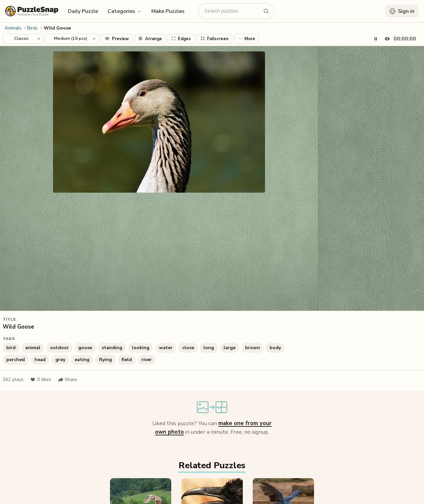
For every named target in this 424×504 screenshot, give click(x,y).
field (127, 360)
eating (82, 360)
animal (33, 348)
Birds (32, 28)
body (275, 348)
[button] (125, 11)
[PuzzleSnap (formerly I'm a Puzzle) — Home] (32, 11)
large (230, 348)
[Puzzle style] (23, 39)
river (147, 360)
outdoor (59, 348)
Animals (13, 28)
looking (141, 348)
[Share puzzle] (68, 380)
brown (253, 348)
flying (106, 360)
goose (85, 348)
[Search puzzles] (232, 11)
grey (60, 360)
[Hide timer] (399, 39)
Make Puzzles (168, 11)
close (188, 348)
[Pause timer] (376, 39)
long (209, 348)
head (40, 360)
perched (16, 360)
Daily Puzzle (83, 11)
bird (11, 348)
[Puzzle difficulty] (72, 39)
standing (112, 348)
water (166, 348)
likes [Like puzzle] (41, 380)
